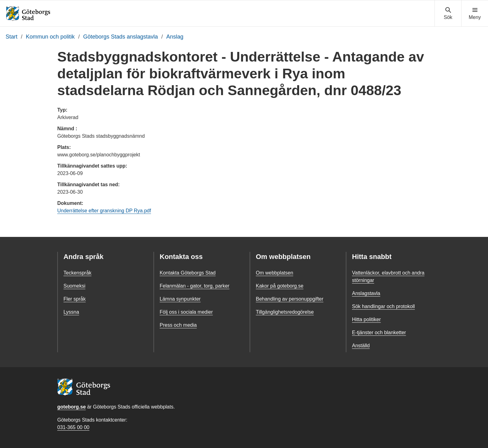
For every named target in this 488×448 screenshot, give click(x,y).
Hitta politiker (366, 319)
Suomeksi (74, 286)
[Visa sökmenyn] (448, 14)
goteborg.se (72, 407)
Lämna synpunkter (180, 299)
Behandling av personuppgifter (290, 299)
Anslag (175, 37)
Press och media (178, 325)
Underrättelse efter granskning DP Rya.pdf (104, 211)
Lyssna (71, 312)
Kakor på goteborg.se (280, 286)
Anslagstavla (366, 293)
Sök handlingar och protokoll (383, 306)
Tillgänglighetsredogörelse (285, 312)
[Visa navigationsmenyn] (475, 14)
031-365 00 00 (73, 427)
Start (12, 37)
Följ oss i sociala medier (186, 312)
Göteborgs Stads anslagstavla (120, 37)
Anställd (361, 346)
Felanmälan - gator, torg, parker (195, 286)
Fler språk (75, 299)
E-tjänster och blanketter (379, 333)
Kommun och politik (50, 37)
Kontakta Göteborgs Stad (188, 273)
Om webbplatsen (274, 273)
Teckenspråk (77, 273)
